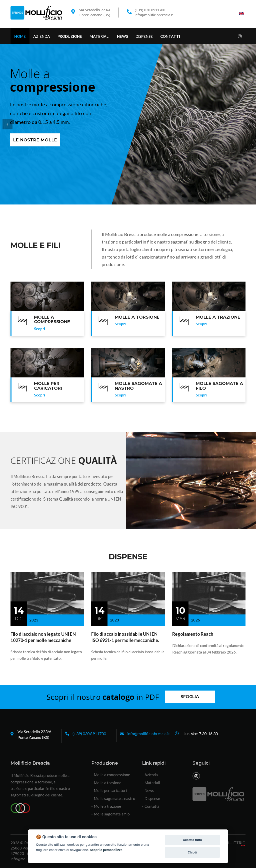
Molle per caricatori (110, 790)
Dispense (144, 36)
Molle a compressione (112, 775)
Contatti (170, 36)
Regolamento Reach (193, 634)
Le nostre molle (35, 140)
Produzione (70, 36)
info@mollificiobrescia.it (154, 15)
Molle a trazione (107, 806)
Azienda (42, 36)
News (122, 36)
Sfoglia (190, 697)
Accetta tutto (192, 840)
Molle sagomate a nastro (114, 798)
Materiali (99, 36)
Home (20, 36)
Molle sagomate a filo (112, 814)
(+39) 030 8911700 (89, 733)
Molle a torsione (107, 783)
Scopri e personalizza (106, 850)
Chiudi (192, 852)
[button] (7, 124)
